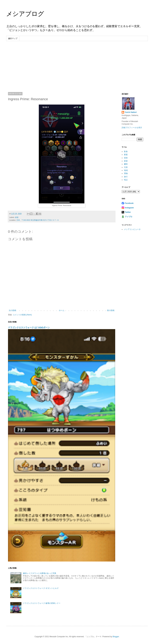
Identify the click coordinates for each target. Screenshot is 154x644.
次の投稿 (12, 310)
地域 (126, 170)
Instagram (129, 208)
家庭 (126, 155)
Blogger (116, 637)
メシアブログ (25, 14)
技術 (126, 158)
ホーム (62, 310)
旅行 (126, 177)
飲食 (126, 152)
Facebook (129, 203)
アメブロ (129, 217)
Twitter (128, 212)
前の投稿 (111, 310)
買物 (126, 173)
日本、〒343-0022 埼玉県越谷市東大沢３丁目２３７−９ (38, 220)
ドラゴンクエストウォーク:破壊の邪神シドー (42, 603)
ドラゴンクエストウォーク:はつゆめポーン (29, 327)
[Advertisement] (77, 64)
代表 (126, 167)
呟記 (126, 180)
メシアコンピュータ (132, 229)
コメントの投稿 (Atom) (22, 315)
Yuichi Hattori (131, 112)
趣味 (126, 164)
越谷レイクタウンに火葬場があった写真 (40, 573)
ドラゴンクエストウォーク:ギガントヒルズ (41, 588)
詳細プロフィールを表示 (132, 128)
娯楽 (17, 217)
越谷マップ (13, 38)
